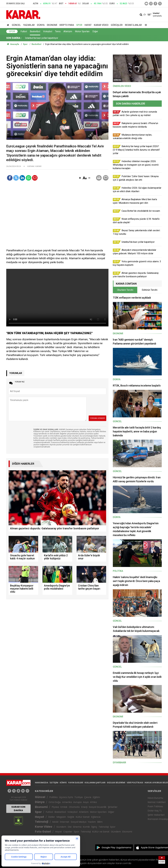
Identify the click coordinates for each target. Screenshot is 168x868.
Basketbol (35, 31)
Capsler (68, 832)
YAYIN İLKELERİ (76, 783)
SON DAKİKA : (14, 38)
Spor (79, 25)
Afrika (93, 802)
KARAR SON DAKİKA (18, 809)
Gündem (61, 827)
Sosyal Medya (79, 822)
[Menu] (145, 25)
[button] (80, 178)
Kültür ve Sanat (101, 832)
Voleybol (48, 31)
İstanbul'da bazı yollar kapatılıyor (42, 38)
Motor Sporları (82, 31)
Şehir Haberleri (156, 815)
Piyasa (55, 807)
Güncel (16, 25)
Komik (86, 827)
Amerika (67, 802)
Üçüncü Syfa (66, 797)
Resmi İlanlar (133, 25)
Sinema (77, 827)
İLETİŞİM (54, 783)
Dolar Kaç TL (155, 811)
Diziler (52, 817)
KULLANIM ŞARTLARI (95, 783)
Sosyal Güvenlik (98, 807)
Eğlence (96, 817)
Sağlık (71, 817)
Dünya (41, 25)
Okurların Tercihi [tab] (125, 290)
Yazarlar (29, 25)
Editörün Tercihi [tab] (150, 290)
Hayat (88, 25)
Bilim (100, 822)
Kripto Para (67, 25)
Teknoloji (42, 822)
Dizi (70, 827)
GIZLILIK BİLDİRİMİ (116, 783)
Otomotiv (74, 807)
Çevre (88, 797)
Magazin (61, 817)
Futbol (24, 31)
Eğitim (96, 797)
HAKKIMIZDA (42, 783)
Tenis (58, 31)
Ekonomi (52, 25)
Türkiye (79, 797)
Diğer (95, 31)
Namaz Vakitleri (157, 802)
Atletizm (68, 31)
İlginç (94, 827)
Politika (53, 797)
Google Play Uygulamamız (117, 848)
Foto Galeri (43, 832)
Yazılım (92, 822)
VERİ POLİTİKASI (135, 783)
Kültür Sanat (83, 817)
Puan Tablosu (155, 806)
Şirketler (113, 807)
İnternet (65, 822)
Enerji (84, 807)
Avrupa (77, 802)
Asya (86, 802)
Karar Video (101, 25)
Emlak (64, 807)
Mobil (55, 822)
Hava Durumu (155, 798)
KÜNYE (63, 783)
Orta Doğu (55, 802)
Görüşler (117, 25)
